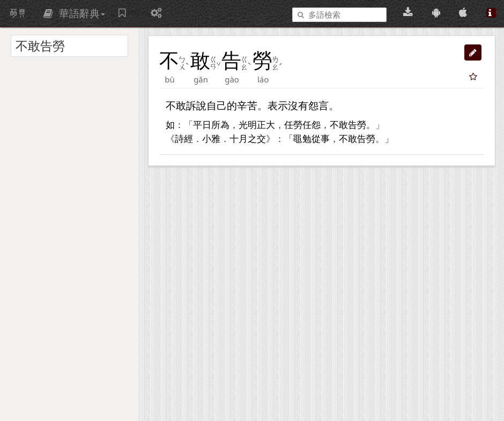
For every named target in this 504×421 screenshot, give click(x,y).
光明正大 (257, 125)
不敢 (176, 105)
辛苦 (247, 105)
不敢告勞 (348, 125)
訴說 (196, 105)
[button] (473, 52)
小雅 (211, 139)
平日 (202, 125)
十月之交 (248, 139)
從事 (321, 139)
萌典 (18, 13)
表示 (278, 105)
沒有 (298, 105)
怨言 (318, 105)
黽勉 (302, 139)
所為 (220, 125)
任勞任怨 (302, 125)
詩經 (184, 139)
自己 (217, 105)
